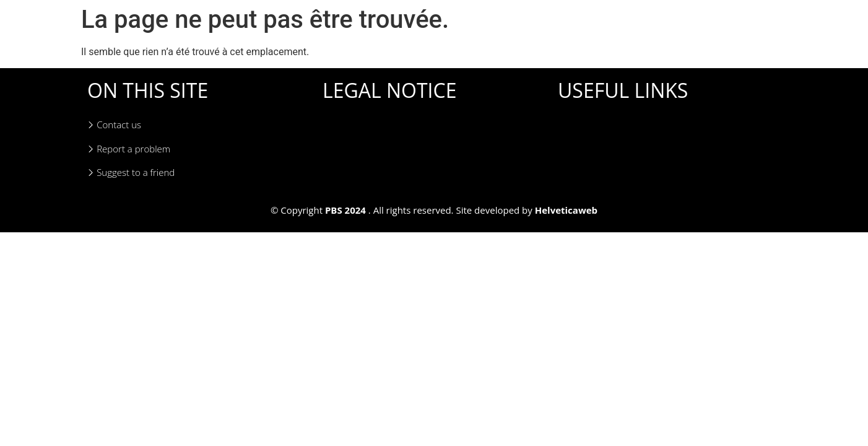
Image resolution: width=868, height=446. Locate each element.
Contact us (114, 125)
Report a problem (129, 149)
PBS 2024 (345, 210)
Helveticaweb (566, 210)
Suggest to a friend (131, 173)
